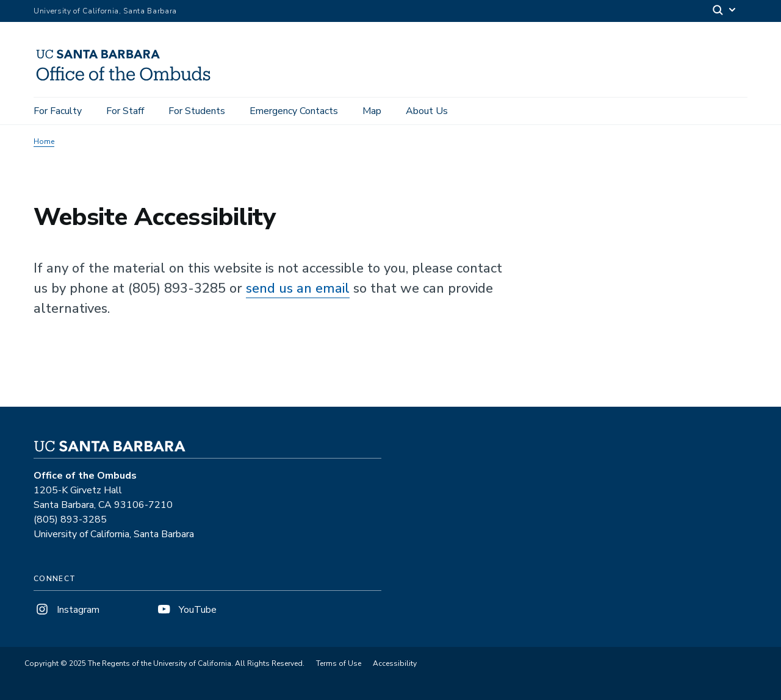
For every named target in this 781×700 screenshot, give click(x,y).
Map (372, 111)
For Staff (125, 111)
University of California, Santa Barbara (105, 11)
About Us (427, 111)
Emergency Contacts (294, 111)
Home (44, 141)
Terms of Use (339, 663)
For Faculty (58, 111)
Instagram (67, 610)
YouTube (186, 610)
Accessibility (395, 663)
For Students (197, 111)
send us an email (298, 288)
